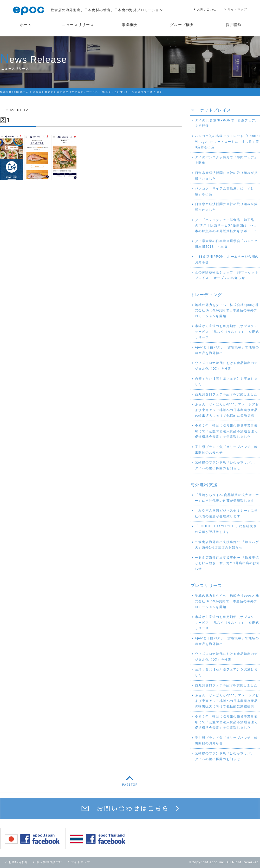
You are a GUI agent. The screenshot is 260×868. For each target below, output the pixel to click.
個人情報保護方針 (49, 862)
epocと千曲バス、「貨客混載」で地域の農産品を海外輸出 (227, 350)
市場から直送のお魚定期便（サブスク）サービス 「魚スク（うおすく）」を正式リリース (227, 332)
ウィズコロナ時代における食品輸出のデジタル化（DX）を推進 (226, 366)
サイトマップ (237, 9)
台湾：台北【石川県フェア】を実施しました (226, 382)
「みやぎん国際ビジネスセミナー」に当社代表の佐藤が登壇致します (226, 513)
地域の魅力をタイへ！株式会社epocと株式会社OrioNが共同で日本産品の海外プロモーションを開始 (227, 311)
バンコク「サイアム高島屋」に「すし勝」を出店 (225, 191)
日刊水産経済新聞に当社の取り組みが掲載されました (226, 176)
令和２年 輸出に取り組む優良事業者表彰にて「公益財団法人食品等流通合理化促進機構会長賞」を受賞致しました (226, 431)
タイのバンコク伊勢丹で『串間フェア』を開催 (226, 160)
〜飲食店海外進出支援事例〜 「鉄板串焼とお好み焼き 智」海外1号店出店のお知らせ (227, 563)
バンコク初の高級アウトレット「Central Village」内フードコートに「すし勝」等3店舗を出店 (227, 142)
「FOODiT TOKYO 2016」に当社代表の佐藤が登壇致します (226, 529)
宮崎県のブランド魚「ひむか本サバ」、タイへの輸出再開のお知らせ (226, 465)
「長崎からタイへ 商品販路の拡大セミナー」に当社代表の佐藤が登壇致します (227, 498)
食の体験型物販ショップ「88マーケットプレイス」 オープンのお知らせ (227, 275)
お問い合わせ (207, 9)
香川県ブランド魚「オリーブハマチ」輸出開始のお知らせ (226, 450)
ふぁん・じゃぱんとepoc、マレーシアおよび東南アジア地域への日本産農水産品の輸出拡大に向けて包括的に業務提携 (227, 410)
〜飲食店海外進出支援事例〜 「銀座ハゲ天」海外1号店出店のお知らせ (227, 545)
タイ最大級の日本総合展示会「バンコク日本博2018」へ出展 (226, 244)
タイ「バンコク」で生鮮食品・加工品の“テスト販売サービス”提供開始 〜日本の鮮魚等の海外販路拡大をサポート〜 (226, 226)
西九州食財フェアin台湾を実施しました (226, 394)
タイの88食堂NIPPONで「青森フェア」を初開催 (227, 123)
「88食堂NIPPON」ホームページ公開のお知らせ (227, 259)
